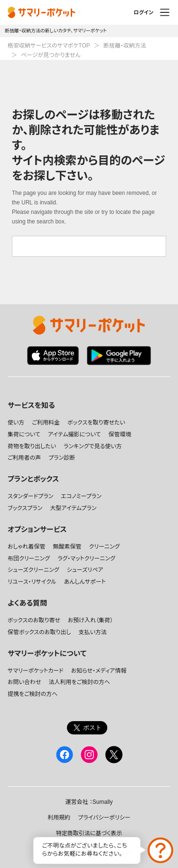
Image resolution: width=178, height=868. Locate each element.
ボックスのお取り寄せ (34, 620)
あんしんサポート (85, 582)
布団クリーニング (29, 559)
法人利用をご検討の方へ (79, 682)
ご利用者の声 (24, 458)
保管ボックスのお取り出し (39, 632)
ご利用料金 (46, 423)
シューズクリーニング (33, 570)
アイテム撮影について (75, 434)
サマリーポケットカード (36, 671)
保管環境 (120, 434)
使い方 (16, 423)
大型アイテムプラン (73, 508)
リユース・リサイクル (32, 582)
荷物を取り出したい (32, 446)
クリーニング (104, 547)
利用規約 (59, 818)
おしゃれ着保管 (26, 547)
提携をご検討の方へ (33, 694)
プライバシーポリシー (104, 818)
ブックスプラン (25, 508)
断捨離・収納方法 (125, 46)
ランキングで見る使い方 (93, 446)
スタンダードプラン (30, 496)
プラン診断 (62, 458)
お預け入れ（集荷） (90, 620)
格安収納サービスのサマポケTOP (49, 46)
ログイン (143, 12)
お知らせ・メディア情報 (99, 671)
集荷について (24, 434)
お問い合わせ (24, 682)
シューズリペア (85, 570)
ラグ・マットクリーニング (86, 559)
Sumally (103, 802)
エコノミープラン (81, 496)
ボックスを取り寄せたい (96, 423)
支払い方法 (92, 632)
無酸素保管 (67, 547)
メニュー (165, 12)
